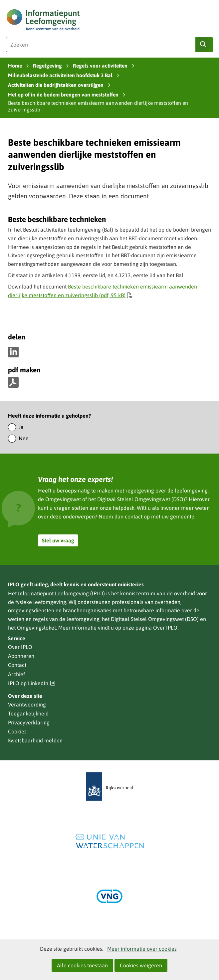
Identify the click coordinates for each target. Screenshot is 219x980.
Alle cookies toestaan (82, 965)
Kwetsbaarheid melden (35, 740)
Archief (16, 674)
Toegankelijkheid (28, 713)
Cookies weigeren (141, 965)
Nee (24, 438)
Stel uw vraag (58, 540)
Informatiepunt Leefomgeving (53, 593)
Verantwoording (27, 704)
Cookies (17, 731)
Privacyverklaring (29, 722)
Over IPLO (165, 628)
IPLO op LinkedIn (32, 683)
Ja (21, 427)
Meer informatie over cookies (142, 949)
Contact (17, 665)
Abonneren (21, 656)
